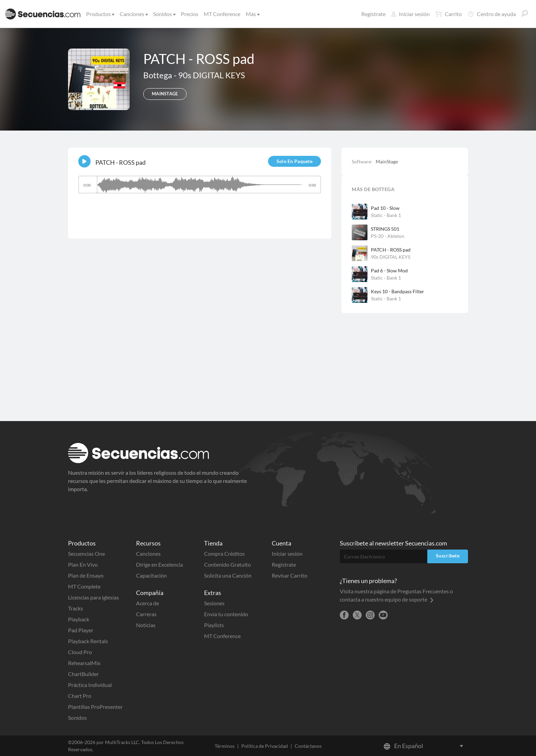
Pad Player (81, 630)
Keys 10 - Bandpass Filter (398, 291)
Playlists (214, 625)
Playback (79, 619)
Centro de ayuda (492, 14)
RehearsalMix (84, 663)
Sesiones (214, 603)
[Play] (84, 161)
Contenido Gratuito (227, 564)
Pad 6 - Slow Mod (389, 271)
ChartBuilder (83, 674)
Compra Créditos (224, 553)
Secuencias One (86, 553)
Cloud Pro (80, 652)
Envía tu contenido (226, 614)
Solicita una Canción (228, 575)
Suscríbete (448, 556)
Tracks (76, 608)
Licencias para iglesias (93, 597)
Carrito (448, 14)
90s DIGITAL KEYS (212, 75)
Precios (190, 14)
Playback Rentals (88, 641)
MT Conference (222, 14)
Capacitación (151, 575)
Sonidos (164, 14)
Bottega (158, 75)
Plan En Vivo (83, 564)
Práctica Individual (90, 685)
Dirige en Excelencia (159, 564)
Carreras (146, 614)
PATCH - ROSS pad (391, 250)
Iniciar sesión (410, 14)
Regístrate (373, 14)
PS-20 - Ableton (388, 236)
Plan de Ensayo (86, 575)
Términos (225, 746)
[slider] (200, 185)
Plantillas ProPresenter (95, 707)
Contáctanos (308, 746)
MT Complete (84, 586)
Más (252, 14)
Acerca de (148, 603)
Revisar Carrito (290, 575)
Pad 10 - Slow (385, 208)
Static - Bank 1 (386, 215)
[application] (200, 188)
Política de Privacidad (265, 746)
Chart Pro (80, 696)
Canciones (133, 14)
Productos (100, 14)
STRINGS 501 (385, 229)
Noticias (146, 625)
